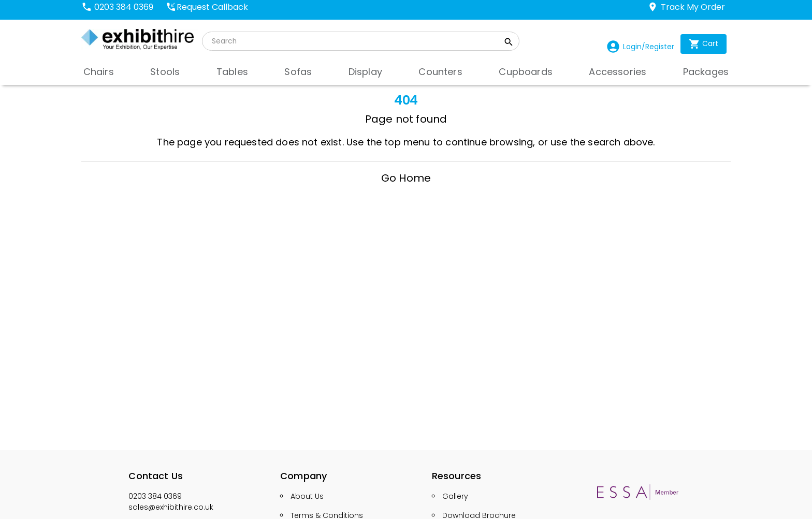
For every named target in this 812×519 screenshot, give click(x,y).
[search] (354, 41)
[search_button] (509, 43)
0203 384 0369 (155, 496)
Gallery (455, 496)
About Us (307, 496)
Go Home (406, 178)
